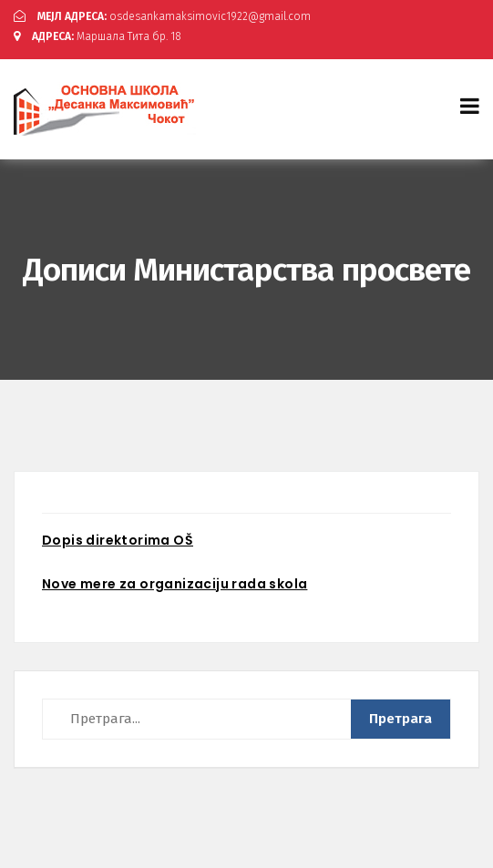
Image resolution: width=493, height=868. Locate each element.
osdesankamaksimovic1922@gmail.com (162, 16)
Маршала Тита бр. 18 (98, 36)
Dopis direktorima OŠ (118, 540)
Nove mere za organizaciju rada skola (175, 584)
